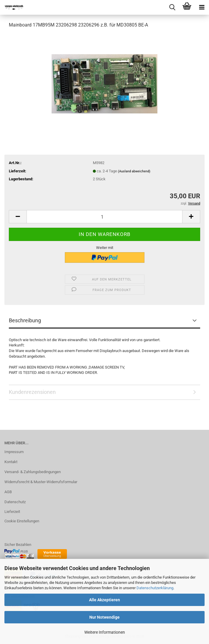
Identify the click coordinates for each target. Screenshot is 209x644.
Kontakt (11, 462)
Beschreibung (25, 320)
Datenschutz (15, 502)
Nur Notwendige (104, 617)
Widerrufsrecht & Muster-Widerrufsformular (41, 482)
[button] (18, 217)
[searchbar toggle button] (172, 7)
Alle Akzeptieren (104, 600)
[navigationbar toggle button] (202, 7)
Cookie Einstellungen (22, 521)
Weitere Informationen (105, 632)
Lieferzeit (12, 512)
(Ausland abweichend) (134, 171)
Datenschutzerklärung (155, 588)
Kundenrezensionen (32, 392)
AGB (8, 492)
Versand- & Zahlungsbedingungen (33, 472)
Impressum (14, 452)
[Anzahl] (104, 217)
